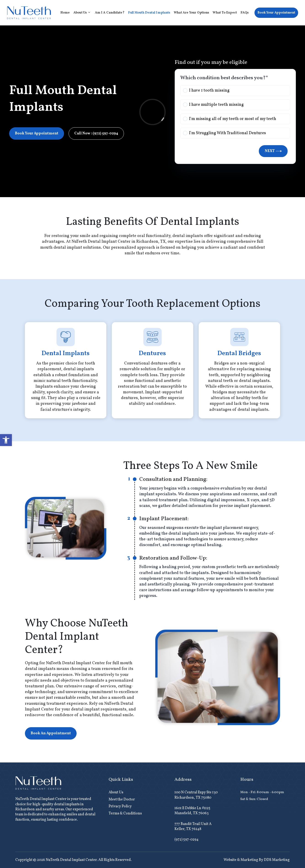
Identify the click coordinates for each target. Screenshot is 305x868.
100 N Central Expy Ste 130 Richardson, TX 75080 (196, 795)
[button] (6, 440)
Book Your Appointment (276, 13)
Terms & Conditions (125, 814)
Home (65, 13)
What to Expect (225, 13)
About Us (83, 13)
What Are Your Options (191, 13)
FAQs (245, 13)
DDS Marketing (277, 860)
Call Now (96, 133)
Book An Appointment (51, 733)
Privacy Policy (120, 806)
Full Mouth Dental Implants (149, 13)
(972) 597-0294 (186, 840)
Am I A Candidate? (110, 13)
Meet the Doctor (122, 800)
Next (273, 151)
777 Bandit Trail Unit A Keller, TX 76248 (193, 827)
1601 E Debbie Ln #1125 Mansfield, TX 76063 (192, 811)
